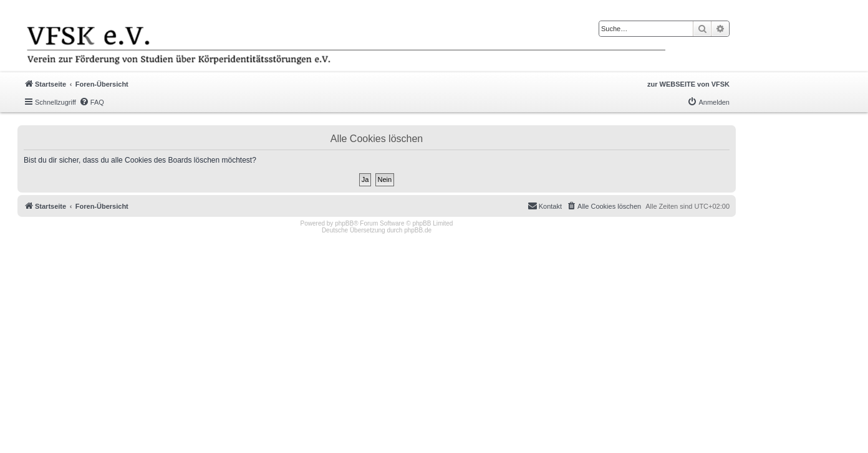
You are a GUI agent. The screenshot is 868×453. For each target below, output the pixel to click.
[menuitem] (92, 102)
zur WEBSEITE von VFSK (688, 84)
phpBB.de (418, 230)
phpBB (344, 223)
